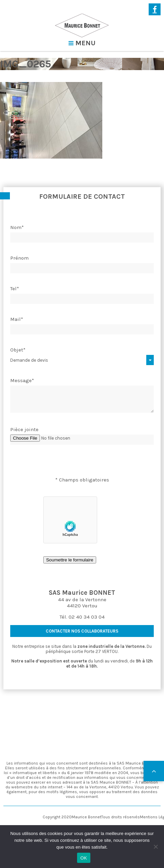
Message (22, 380)
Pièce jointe (24, 429)
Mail (17, 319)
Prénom (19, 258)
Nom (17, 227)
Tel (15, 289)
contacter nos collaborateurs (82, 631)
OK (84, 858)
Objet (18, 350)
